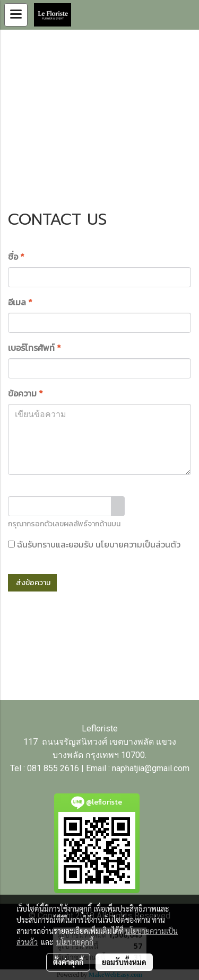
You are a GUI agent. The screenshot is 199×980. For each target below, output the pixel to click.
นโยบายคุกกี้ (75, 942)
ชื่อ (16, 257)
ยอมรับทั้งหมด (124, 962)
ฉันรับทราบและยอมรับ (94, 544)
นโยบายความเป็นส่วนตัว (138, 544)
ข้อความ (25, 393)
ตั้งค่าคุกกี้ (68, 962)
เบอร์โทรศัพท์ (34, 348)
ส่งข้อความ (32, 583)
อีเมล (20, 302)
